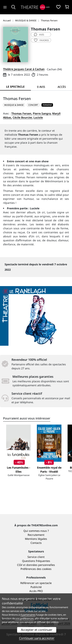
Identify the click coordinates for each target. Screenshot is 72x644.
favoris (41, 40)
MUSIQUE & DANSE (14, 105)
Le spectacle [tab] (15, 87)
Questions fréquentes (36, 561)
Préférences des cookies (36, 569)
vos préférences (25, 618)
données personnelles (41, 565)
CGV (20, 565)
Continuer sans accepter (37, 638)
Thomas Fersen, (22, 113)
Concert (33, 105)
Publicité (36, 587)
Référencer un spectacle (36, 583)
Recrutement (36, 535)
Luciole (38, 117)
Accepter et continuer (37, 630)
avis (39, 35)
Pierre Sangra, (42, 113)
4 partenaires (28, 615)
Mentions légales (36, 539)
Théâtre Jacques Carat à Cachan (24, 69)
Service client (36, 557)
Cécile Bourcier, (23, 117)
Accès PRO (36, 591)
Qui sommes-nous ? (36, 531)
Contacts (36, 543)
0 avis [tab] (41, 87)
